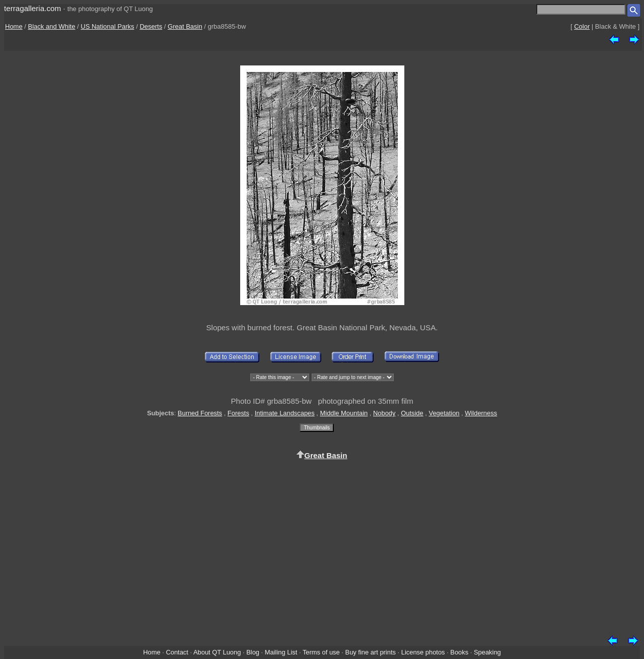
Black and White (52, 26)
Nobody (384, 413)
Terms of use (321, 652)
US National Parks (107, 26)
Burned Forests (200, 413)
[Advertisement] (322, 546)
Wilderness (481, 413)
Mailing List (281, 652)
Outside (412, 413)
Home (14, 26)
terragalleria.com (32, 8)
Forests (238, 413)
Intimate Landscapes (285, 413)
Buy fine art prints (371, 652)
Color (582, 26)
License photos (423, 652)
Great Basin (185, 26)
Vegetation (444, 413)
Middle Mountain (344, 413)
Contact (177, 652)
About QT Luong (217, 652)
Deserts (151, 26)
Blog (253, 652)
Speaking (487, 652)
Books (459, 652)
